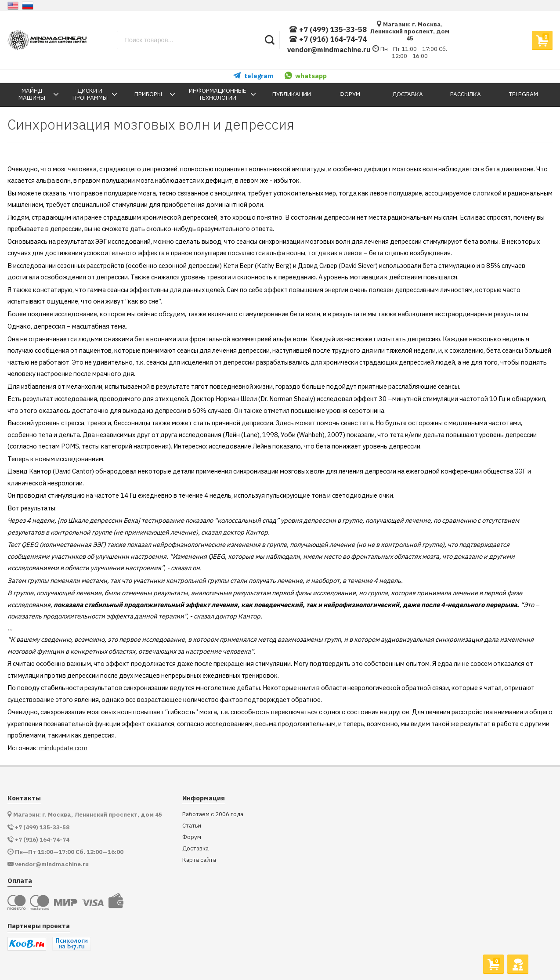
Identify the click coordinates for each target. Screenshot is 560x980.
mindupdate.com (63, 748)
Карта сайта (199, 860)
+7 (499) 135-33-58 (328, 30)
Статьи (192, 826)
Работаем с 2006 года (213, 814)
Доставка (195, 848)
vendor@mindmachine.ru (329, 50)
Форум (192, 837)
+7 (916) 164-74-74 (328, 39)
